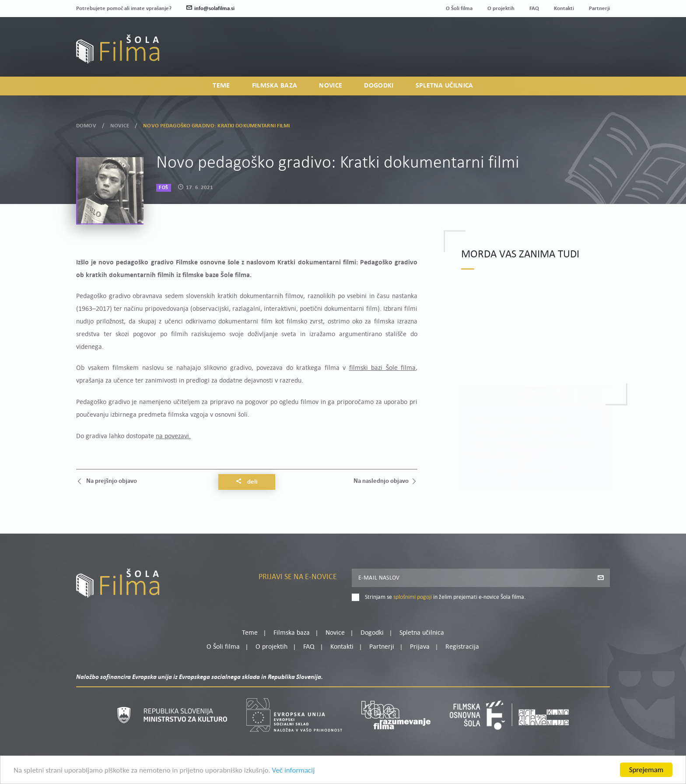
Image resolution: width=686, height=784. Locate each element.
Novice (331, 86)
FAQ (534, 9)
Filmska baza (275, 86)
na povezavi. (173, 436)
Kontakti (564, 9)
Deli (247, 482)
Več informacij (294, 770)
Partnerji (599, 9)
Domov (86, 126)
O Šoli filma (459, 9)
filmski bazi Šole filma (383, 368)
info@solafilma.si (210, 9)
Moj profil (565, 44)
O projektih (501, 9)
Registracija (595, 55)
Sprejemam (646, 770)
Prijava (555, 55)
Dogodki (379, 86)
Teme (221, 86)
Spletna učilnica (444, 86)
